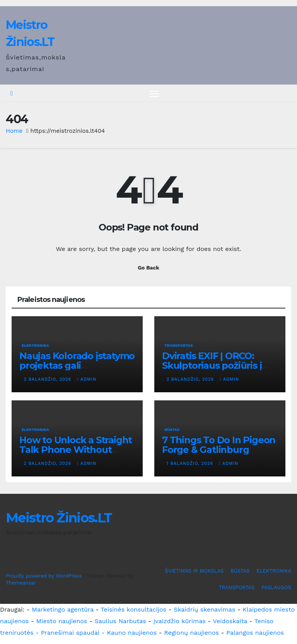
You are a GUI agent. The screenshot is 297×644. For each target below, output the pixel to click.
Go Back (148, 268)
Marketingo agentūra (63, 609)
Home (14, 131)
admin (87, 379)
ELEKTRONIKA (35, 345)
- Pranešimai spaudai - (71, 633)
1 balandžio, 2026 (191, 464)
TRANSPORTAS (179, 345)
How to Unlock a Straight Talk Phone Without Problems (76, 450)
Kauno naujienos (132, 633)
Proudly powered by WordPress (45, 576)
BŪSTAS (172, 430)
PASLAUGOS (276, 588)
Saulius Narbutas (120, 621)
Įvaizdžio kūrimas (180, 621)
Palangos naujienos (255, 633)
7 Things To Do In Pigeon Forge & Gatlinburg (219, 445)
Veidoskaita (230, 621)
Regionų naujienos (191, 633)
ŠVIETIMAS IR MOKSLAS (195, 571)
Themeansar (21, 583)
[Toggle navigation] (154, 94)
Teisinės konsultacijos (134, 609)
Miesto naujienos (62, 621)
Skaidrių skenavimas (204, 609)
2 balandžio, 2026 (49, 379)
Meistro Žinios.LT (59, 518)
